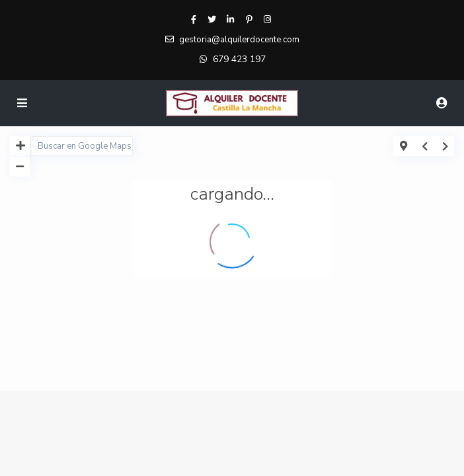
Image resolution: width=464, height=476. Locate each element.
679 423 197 (239, 59)
